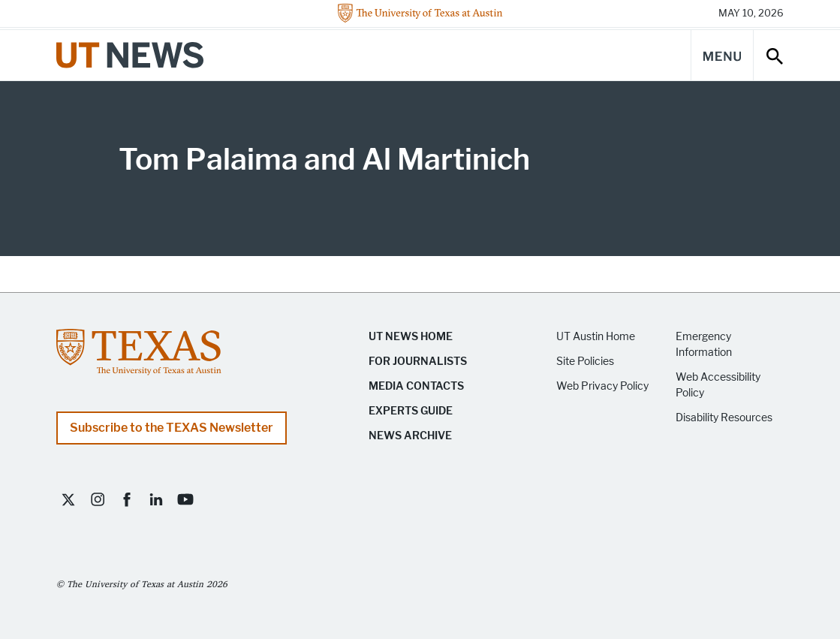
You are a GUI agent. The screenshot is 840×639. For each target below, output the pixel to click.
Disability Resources (724, 418)
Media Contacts (416, 386)
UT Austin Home (596, 337)
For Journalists (418, 362)
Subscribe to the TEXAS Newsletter (172, 428)
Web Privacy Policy (602, 386)
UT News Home (411, 337)
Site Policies (585, 362)
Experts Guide (411, 411)
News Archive (410, 436)
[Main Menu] (722, 55)
